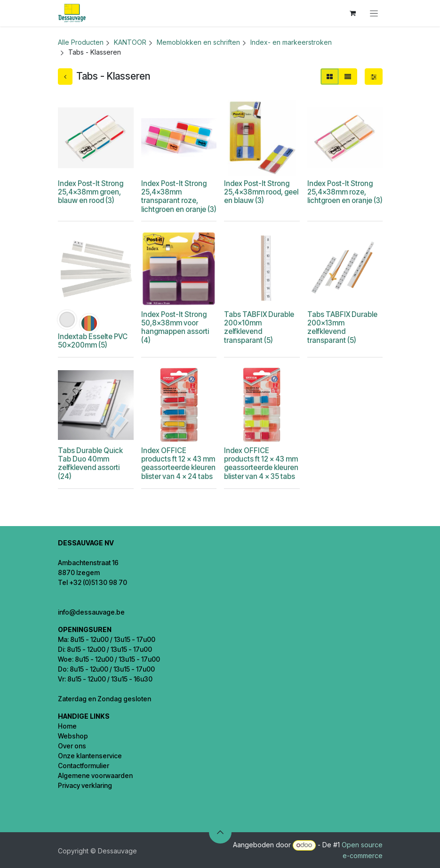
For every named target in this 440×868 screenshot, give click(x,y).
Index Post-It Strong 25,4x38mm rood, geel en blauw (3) (261, 192)
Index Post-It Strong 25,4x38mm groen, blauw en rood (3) (91, 192)
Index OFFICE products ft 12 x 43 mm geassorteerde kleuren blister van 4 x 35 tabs (261, 463)
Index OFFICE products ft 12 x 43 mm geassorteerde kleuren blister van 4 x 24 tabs (178, 463)
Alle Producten (81, 42)
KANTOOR (130, 42)
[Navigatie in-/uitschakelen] (374, 13)
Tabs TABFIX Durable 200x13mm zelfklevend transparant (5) (342, 327)
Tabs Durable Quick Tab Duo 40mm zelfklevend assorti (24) (90, 463)
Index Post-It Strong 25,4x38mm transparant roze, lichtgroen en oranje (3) (178, 196)
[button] (220, 832)
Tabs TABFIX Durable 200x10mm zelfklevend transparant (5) (259, 327)
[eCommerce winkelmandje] (353, 13)
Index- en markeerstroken (291, 42)
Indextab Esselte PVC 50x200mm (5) (93, 341)
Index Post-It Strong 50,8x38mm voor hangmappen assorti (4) (175, 327)
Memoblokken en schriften (198, 42)
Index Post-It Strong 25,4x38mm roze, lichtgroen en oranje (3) (344, 192)
